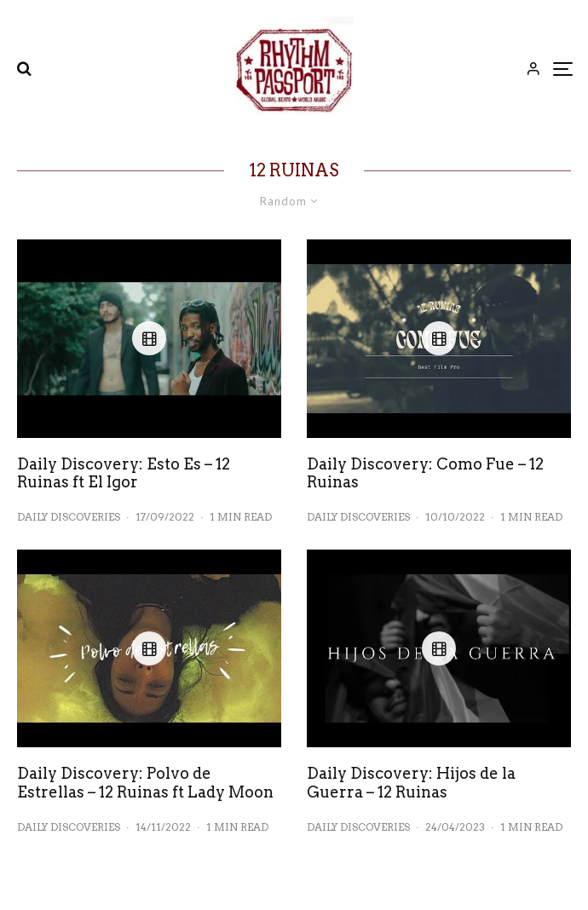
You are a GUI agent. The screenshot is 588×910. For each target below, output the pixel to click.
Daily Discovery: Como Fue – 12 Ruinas (425, 473)
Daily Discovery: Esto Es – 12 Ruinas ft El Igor (124, 473)
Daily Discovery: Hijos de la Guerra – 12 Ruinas (411, 783)
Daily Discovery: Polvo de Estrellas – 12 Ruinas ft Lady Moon (145, 783)
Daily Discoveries (69, 517)
